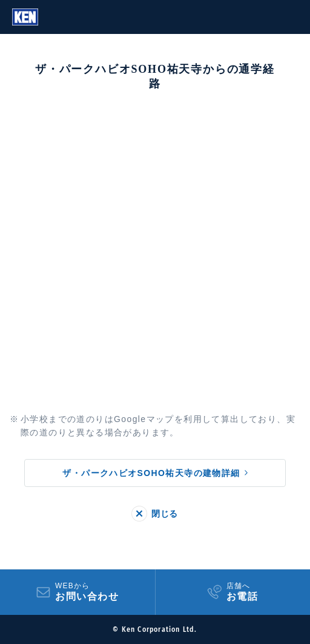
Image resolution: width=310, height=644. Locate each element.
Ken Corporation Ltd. (25, 17)
